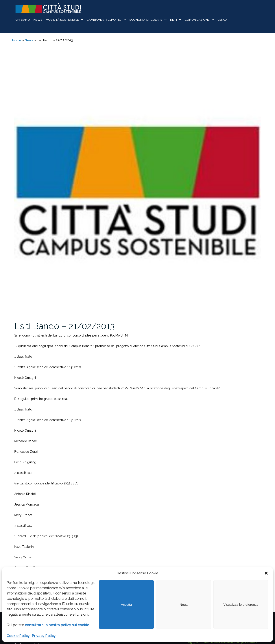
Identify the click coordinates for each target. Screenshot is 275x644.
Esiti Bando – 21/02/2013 (65, 326)
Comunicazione (197, 20)
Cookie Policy (18, 636)
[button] (266, 573)
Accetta (126, 604)
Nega (184, 604)
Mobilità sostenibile (62, 20)
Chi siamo (23, 20)
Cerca (222, 20)
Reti (173, 20)
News (38, 20)
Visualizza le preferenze (241, 604)
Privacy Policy (44, 636)
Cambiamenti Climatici (104, 20)
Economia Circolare (146, 20)
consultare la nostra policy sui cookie (57, 625)
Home (17, 40)
